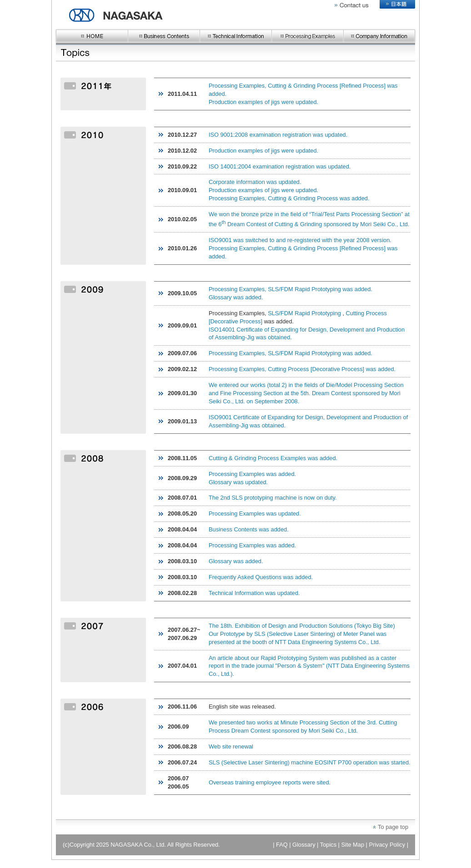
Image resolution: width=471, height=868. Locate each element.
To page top (393, 827)
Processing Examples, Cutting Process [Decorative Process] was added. (302, 369)
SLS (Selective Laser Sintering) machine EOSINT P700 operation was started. (310, 762)
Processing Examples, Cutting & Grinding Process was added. (289, 198)
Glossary (304, 845)
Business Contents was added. (249, 529)
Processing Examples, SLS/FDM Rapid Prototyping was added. (291, 289)
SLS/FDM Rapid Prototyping (304, 313)
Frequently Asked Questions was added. (261, 577)
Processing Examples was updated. (255, 513)
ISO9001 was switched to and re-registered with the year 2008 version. (300, 240)
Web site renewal (231, 746)
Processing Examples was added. (252, 474)
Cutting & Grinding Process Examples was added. (273, 458)
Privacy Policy (387, 845)
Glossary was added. (236, 297)
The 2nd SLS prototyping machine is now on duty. (273, 498)
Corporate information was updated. (255, 182)
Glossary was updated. (238, 482)
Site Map (353, 845)
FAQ (282, 845)
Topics (328, 845)
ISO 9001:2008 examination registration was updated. (278, 135)
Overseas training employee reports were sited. (270, 782)
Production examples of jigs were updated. (263, 102)
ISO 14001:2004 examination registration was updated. (280, 166)
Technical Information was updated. (254, 593)
